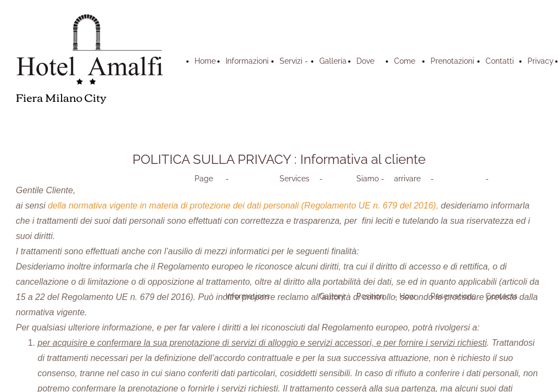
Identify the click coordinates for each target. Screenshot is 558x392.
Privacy (541, 61)
